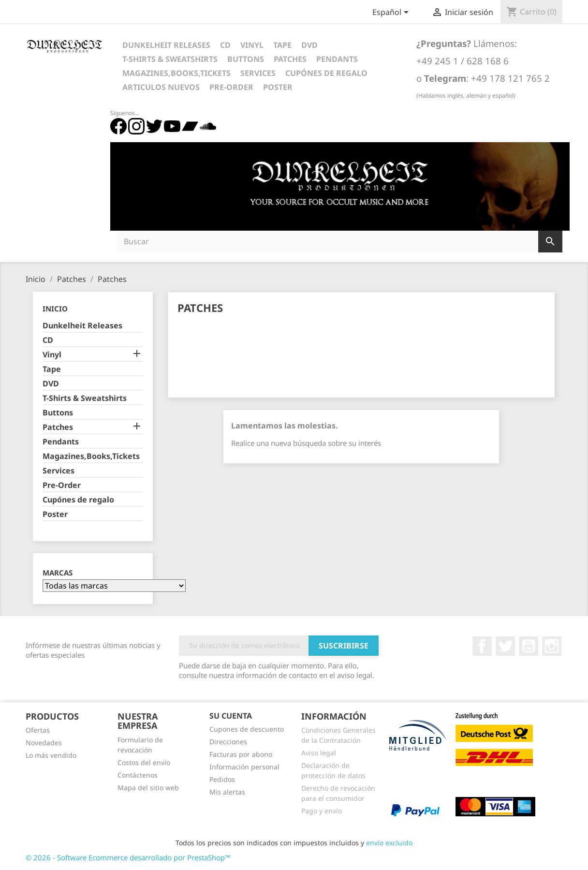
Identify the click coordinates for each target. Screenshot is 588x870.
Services (258, 73)
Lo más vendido (51, 755)
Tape (282, 45)
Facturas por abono (241, 754)
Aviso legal (319, 753)
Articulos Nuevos (161, 87)
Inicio (55, 309)
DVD (309, 45)
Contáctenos (138, 775)
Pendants (337, 59)
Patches (290, 59)
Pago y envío (322, 811)
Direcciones (228, 742)
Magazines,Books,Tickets (176, 73)
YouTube (529, 646)
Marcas (58, 573)
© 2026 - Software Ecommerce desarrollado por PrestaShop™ (128, 857)
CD (225, 45)
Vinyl (252, 45)
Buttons (246, 59)
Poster (278, 87)
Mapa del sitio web (148, 788)
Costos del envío (144, 762)
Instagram (552, 646)
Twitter (505, 646)
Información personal (244, 767)
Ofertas (38, 730)
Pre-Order (231, 87)
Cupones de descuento (247, 729)
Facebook (482, 646)
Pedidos (222, 779)
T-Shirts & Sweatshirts (170, 59)
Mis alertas (227, 792)
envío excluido (389, 843)
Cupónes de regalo (326, 73)
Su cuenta (231, 716)
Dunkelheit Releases (166, 45)
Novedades (44, 743)
